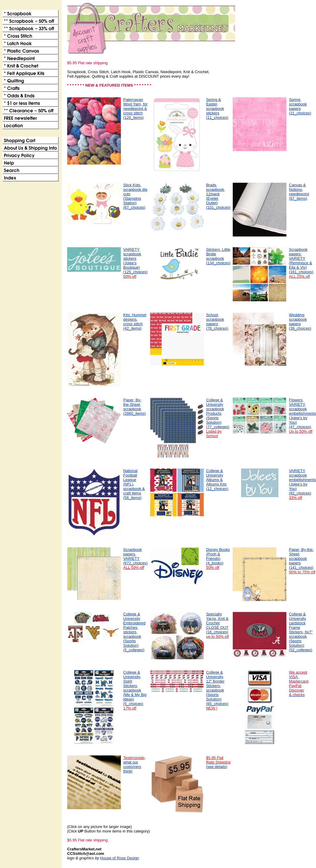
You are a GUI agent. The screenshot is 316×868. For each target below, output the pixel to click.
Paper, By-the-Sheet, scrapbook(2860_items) (135, 407)
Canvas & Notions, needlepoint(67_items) (299, 192)
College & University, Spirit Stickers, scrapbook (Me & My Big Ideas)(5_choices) (135, 690)
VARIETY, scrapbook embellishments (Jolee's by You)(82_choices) (302, 484)
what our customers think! (134, 764)
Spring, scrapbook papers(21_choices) (300, 106)
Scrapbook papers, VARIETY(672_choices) (135, 559)
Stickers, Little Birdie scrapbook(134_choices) (218, 256)
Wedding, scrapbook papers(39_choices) (300, 322)
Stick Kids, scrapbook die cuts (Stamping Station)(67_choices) (135, 196)
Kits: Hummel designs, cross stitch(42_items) (135, 322)
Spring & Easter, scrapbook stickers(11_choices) (217, 109)
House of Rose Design (120, 858)
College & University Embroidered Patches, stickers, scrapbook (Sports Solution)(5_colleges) (134, 632)
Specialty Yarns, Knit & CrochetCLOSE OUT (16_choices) (218, 625)
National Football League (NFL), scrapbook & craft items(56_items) (134, 484)
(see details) (218, 762)
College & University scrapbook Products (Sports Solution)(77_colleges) (218, 418)
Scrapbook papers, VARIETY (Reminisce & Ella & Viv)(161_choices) (301, 263)
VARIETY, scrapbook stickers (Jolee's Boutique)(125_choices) (135, 263)
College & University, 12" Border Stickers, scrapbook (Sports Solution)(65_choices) (217, 690)
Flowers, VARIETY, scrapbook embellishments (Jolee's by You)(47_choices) (302, 416)
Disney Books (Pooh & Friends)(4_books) (218, 559)
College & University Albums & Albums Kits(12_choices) (217, 480)
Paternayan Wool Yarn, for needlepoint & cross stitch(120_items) (135, 109)
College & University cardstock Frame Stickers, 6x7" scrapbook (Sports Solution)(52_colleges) (301, 632)
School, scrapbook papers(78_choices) (217, 322)
